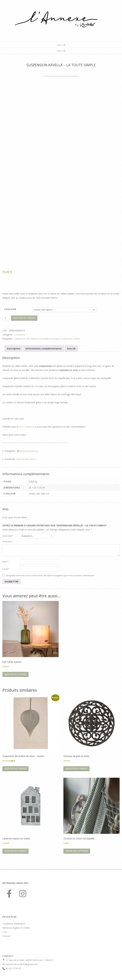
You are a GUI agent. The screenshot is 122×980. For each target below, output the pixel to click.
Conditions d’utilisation (14, 924)
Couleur (10, 309)
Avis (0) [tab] (71, 349)
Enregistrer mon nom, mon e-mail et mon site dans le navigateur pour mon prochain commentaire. (50, 575)
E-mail (6, 569)
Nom (5, 562)
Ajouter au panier (24, 318)
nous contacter (26, 427)
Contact (6, 936)
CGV (5, 932)
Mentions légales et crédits (16, 928)
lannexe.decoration (26, 459)
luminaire (55, 339)
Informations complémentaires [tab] (44, 349)
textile (77, 339)
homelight (44, 339)
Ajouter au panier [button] (15, 674)
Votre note (8, 536)
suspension (67, 339)
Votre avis (8, 541)
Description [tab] (14, 349)
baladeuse (20, 339)
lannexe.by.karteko (29, 451)
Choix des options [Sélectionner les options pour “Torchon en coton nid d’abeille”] (77, 851)
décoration (32, 339)
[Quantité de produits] (6, 318)
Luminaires (20, 335)
